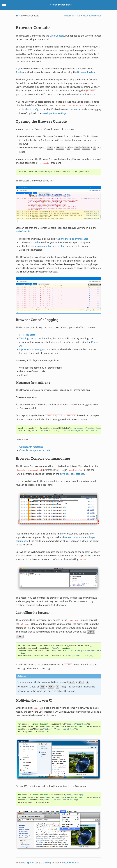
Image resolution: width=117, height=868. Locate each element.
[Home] (17, 16)
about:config (32, 109)
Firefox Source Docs (61, 5)
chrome (73, 109)
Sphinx (30, 863)
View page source (92, 16)
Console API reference (31, 447)
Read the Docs (71, 863)
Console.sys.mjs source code (35, 450)
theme (46, 863)
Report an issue (72, 16)
